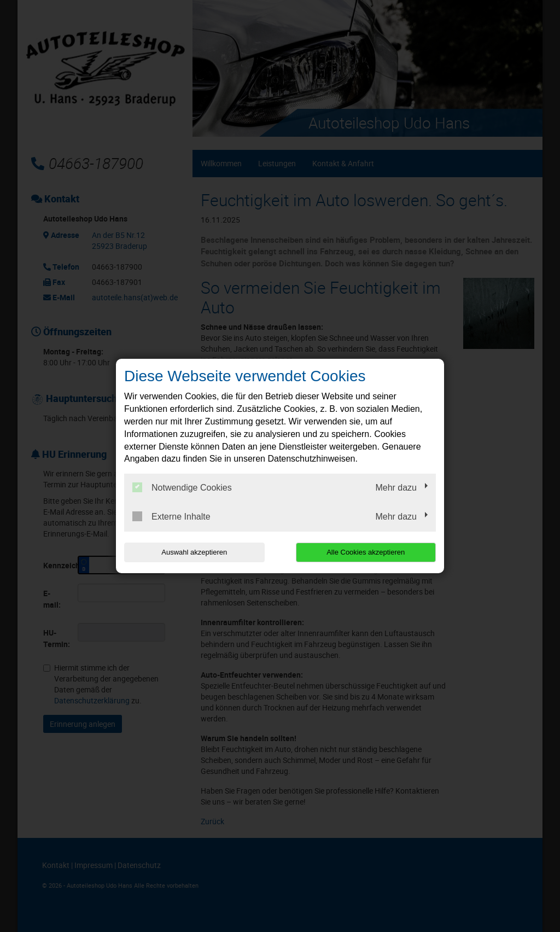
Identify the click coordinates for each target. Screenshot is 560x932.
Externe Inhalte (171, 516)
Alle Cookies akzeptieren (366, 552)
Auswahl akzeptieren (194, 552)
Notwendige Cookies (182, 487)
